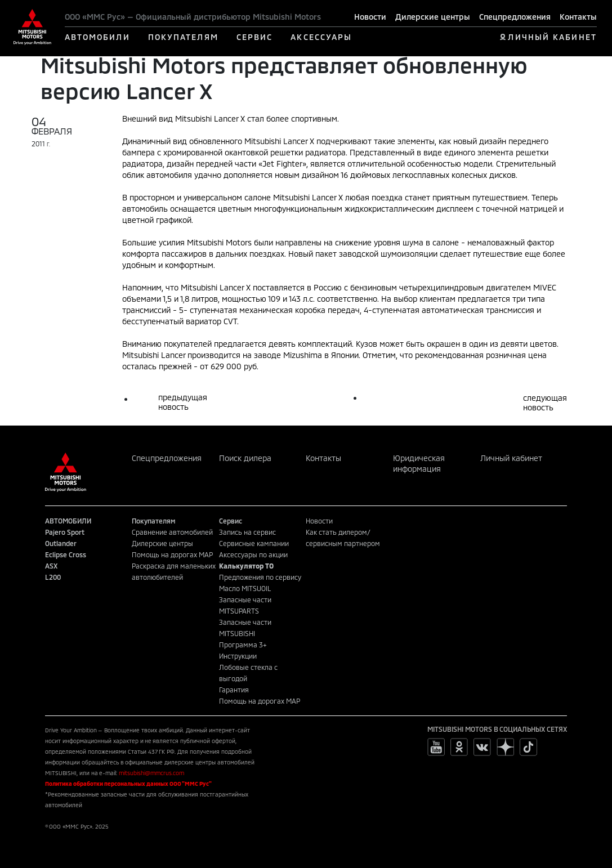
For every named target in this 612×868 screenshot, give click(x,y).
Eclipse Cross (66, 554)
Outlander (61, 543)
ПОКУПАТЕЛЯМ (183, 37)
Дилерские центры (433, 17)
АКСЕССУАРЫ (321, 37)
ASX (51, 566)
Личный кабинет (511, 458)
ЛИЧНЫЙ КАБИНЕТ (552, 37)
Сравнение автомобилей (172, 532)
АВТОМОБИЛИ (97, 37)
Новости (370, 17)
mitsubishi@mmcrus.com (151, 773)
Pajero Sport (65, 532)
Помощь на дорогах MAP (172, 554)
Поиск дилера (245, 458)
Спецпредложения (515, 17)
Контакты (578, 17)
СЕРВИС (255, 37)
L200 (53, 577)
